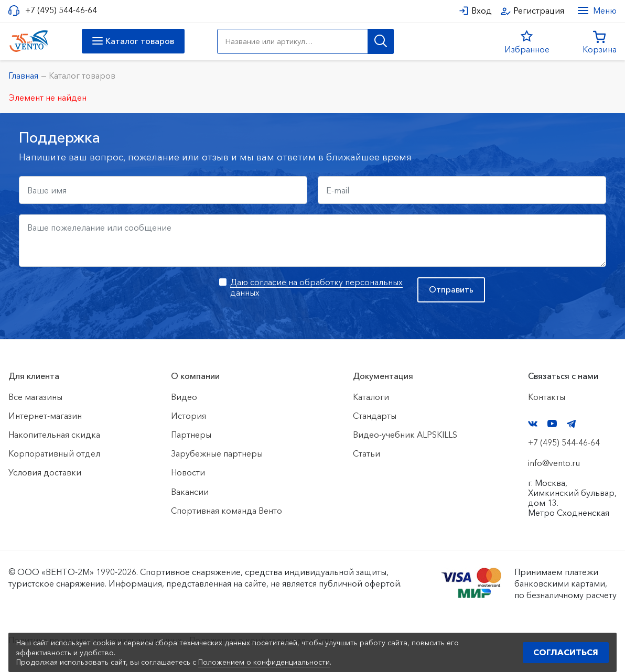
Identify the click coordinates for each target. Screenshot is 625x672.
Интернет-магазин (45, 416)
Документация (383, 376)
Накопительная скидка (54, 435)
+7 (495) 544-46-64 (61, 10)
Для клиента (34, 376)
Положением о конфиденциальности (264, 662)
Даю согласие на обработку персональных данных (316, 287)
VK (533, 424)
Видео (184, 397)
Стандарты (375, 416)
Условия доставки (45, 472)
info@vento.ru (554, 463)
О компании (195, 376)
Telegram (572, 424)
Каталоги (371, 397)
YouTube (552, 424)
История (188, 416)
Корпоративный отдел (54, 453)
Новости (188, 472)
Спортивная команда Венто (227, 511)
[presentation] (99, 298)
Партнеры (191, 435)
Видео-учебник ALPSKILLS (405, 435)
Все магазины (35, 397)
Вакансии (190, 492)
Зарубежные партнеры (217, 453)
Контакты (547, 397)
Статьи (367, 453)
